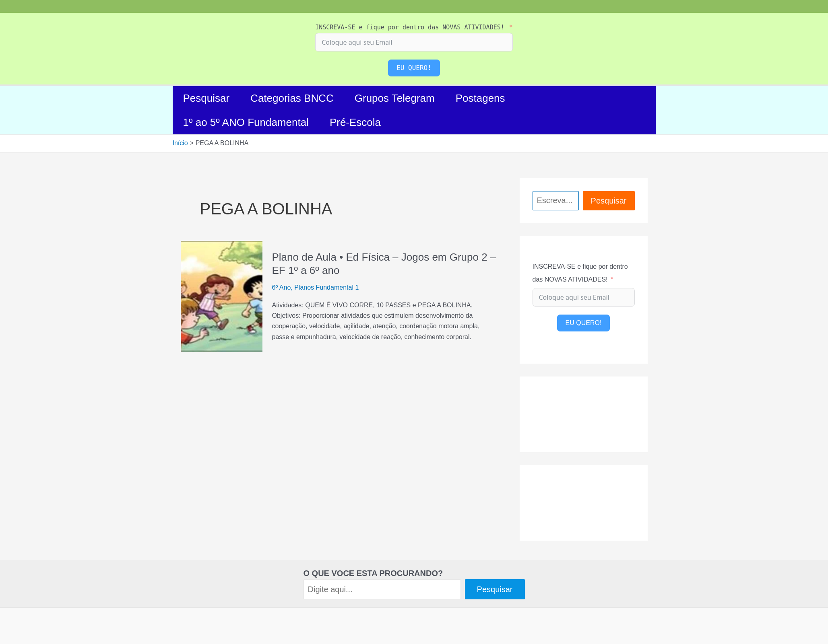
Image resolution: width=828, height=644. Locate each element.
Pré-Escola (355, 122)
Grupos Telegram (395, 98)
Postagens (480, 98)
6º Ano (282, 287)
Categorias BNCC (292, 98)
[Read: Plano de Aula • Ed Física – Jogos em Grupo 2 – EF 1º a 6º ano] (222, 296)
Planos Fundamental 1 (326, 287)
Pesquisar (206, 98)
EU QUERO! (414, 68)
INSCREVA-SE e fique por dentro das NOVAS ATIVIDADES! (410, 27)
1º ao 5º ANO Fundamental (246, 122)
